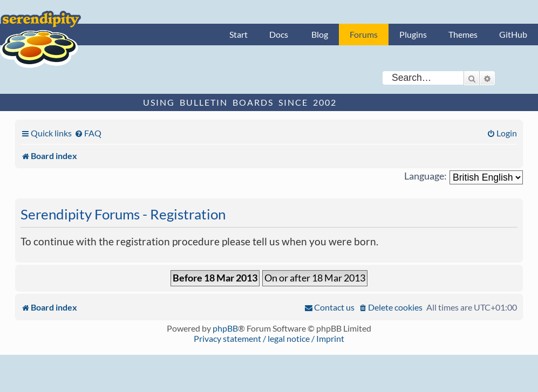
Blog (320, 34)
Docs (279, 34)
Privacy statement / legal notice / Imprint (269, 338)
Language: (425, 176)
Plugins (413, 34)
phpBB (225, 328)
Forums (364, 34)
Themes (463, 34)
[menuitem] (88, 133)
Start (239, 34)
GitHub (513, 34)
